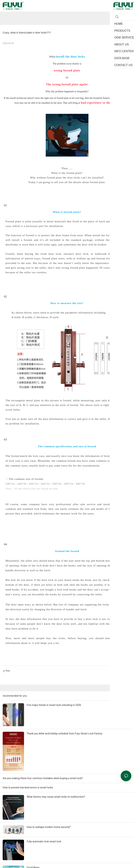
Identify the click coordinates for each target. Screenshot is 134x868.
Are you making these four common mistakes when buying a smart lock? (43, 778)
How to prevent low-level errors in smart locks (28, 787)
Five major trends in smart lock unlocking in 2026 (54, 705)
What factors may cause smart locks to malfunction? (56, 797)
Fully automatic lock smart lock (44, 841)
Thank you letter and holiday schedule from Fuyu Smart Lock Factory (65, 734)
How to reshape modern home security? (49, 827)
